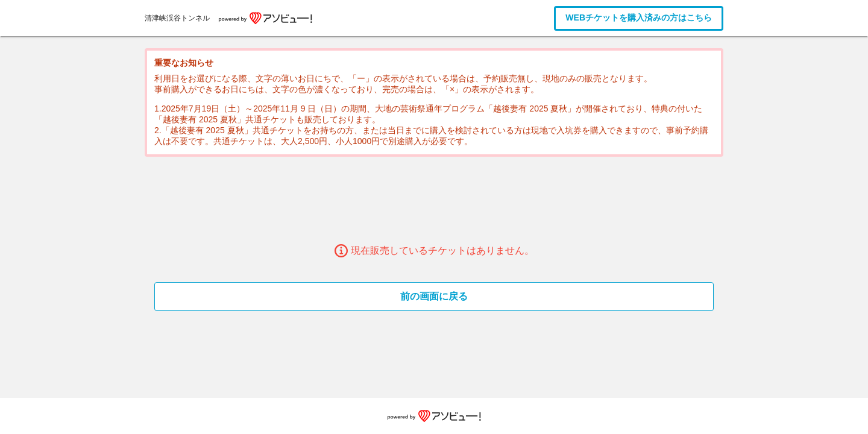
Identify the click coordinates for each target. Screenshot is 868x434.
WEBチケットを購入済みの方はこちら (639, 17)
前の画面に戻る (434, 296)
